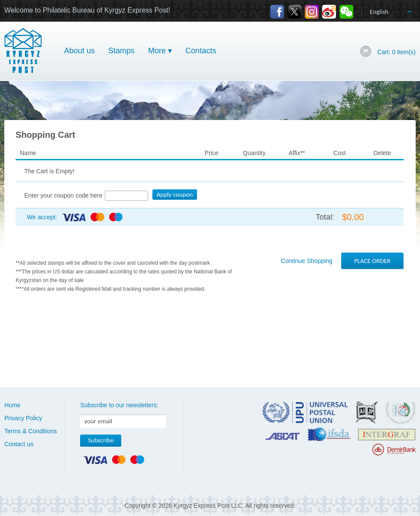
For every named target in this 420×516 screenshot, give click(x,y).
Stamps (121, 51)
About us (79, 51)
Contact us (19, 444)
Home (12, 405)
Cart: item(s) (396, 52)
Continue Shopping (307, 261)
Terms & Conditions (31, 431)
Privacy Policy (23, 418)
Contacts (201, 51)
